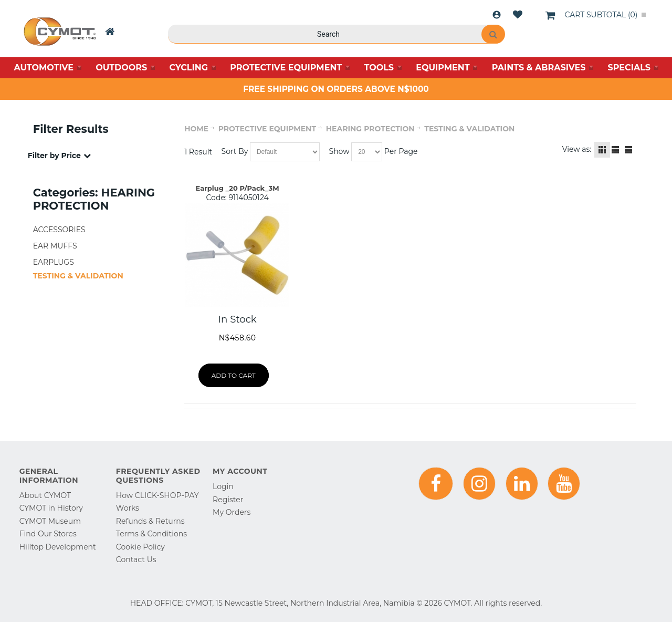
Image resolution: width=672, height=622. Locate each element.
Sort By (235, 151)
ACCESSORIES (59, 230)
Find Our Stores (48, 534)
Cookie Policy (140, 547)
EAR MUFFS (55, 246)
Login (497, 15)
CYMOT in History (51, 508)
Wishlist (518, 15)
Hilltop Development (58, 547)
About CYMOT (45, 495)
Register (228, 500)
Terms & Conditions (151, 534)
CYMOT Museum (50, 521)
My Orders (232, 512)
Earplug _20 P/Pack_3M (238, 188)
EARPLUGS (54, 262)
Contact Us (136, 559)
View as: (577, 149)
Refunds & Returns (150, 521)
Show (339, 151)
